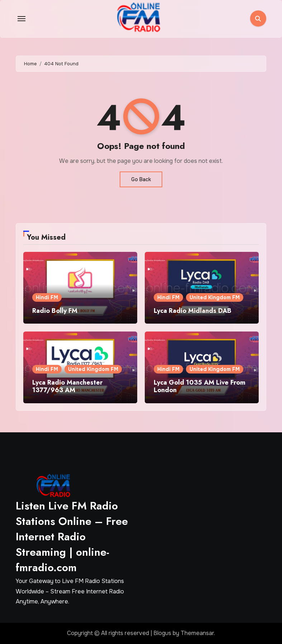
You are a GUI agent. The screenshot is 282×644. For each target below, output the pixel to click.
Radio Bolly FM (55, 311)
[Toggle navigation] (21, 19)
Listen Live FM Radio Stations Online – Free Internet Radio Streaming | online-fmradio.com (72, 537)
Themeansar (197, 633)
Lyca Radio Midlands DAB (193, 311)
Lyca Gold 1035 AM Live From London (200, 386)
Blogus (162, 633)
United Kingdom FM (215, 297)
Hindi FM (47, 297)
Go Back (141, 179)
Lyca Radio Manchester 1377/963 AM (67, 386)
